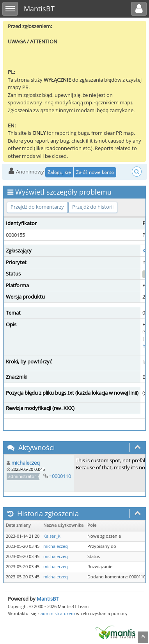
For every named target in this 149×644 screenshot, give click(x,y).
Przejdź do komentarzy (37, 207)
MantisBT (48, 599)
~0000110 (60, 476)
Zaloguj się (59, 172)
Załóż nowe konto (95, 172)
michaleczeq (26, 463)
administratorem (58, 613)
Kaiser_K (52, 536)
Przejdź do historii (93, 207)
